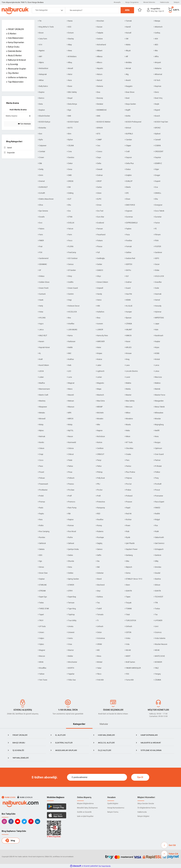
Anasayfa (117, 2)
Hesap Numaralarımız (116, 808)
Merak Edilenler (149, 2)
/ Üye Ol (161, 11)
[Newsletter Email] (97, 777)
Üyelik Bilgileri (113, 804)
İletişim (177, 2)
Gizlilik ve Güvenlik (84, 812)
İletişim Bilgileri (143, 816)
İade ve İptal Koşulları (85, 816)
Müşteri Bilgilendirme (85, 804)
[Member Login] (148, 10)
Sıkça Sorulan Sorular (146, 804)
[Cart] (174, 10)
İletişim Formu (113, 812)
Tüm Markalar (24, 124)
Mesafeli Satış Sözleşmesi (87, 808)
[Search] (100, 10)
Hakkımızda (164, 2)
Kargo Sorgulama (132, 2)
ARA (127, 10)
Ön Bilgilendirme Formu (147, 808)
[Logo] (15, 11)
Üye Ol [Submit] (140, 777)
